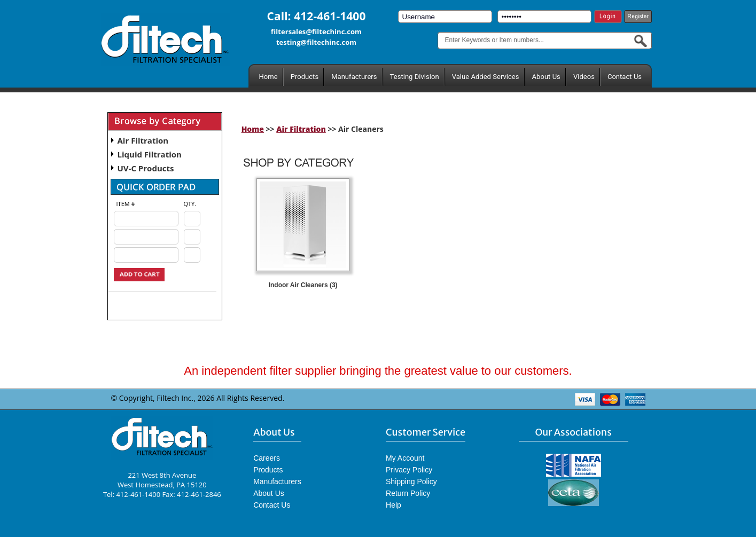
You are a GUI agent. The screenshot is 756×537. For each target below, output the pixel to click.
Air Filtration (143, 140)
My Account (405, 458)
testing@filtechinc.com (316, 42)
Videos (584, 77)
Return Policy (408, 493)
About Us (546, 77)
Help (393, 505)
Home (268, 77)
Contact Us (625, 77)
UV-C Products (146, 168)
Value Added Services (486, 77)
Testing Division (415, 77)
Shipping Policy (411, 481)
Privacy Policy (409, 470)
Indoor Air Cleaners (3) (303, 285)
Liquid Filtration (150, 154)
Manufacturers (354, 77)
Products (305, 77)
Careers (267, 458)
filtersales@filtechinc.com (316, 31)
